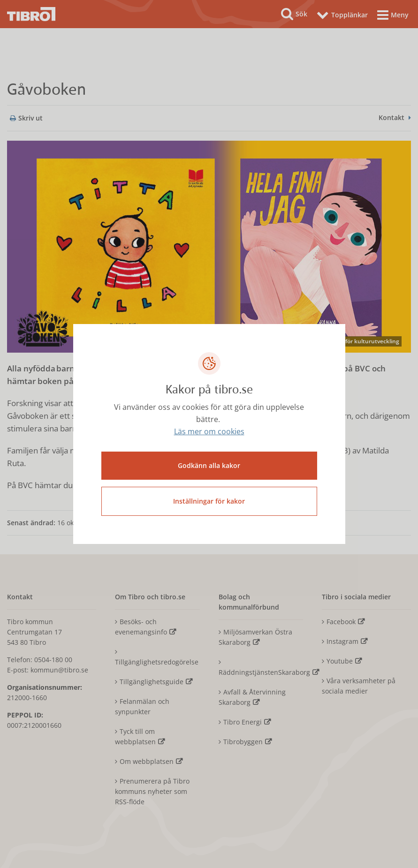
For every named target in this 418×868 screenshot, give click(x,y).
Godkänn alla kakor (209, 465)
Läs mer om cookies (209, 431)
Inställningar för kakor (209, 501)
